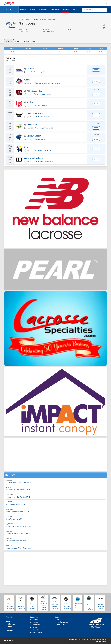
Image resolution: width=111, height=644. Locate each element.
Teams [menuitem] (35, 620)
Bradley (30, 102)
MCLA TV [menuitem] (36, 627)
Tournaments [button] (54, 10)
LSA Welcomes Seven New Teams (18, 526)
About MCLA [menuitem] (62, 625)
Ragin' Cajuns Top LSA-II (15, 519)
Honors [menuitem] (35, 630)
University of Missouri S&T (45, 128)
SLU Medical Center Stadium (45, 117)
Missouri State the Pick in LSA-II (18, 490)
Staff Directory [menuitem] (63, 622)
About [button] (74, 10)
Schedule (9, 41)
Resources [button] (66, 10)
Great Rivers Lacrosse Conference (36, 19)
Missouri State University (44, 94)
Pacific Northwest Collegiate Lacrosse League (44, 605)
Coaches (26, 41)
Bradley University (42, 106)
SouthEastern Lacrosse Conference (68, 606)
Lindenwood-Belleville (34, 158)
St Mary (28, 147)
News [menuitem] (59, 620)
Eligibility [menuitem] (36, 622)
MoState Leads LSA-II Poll (16, 504)
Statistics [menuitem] (36, 625)
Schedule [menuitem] (23, 10)
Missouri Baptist (34, 136)
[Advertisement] (55, 454)
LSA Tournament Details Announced (19, 482)
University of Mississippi (43, 72)
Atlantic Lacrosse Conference (10, 606)
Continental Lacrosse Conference (22, 606)
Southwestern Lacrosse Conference (80, 606)
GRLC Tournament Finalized (16, 541)
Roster (17, 41)
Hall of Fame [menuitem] (37, 632)
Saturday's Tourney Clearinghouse (18, 534)
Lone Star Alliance (32, 606)
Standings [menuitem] (12, 624)
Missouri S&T (33, 125)
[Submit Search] (84, 10)
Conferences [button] (42, 10)
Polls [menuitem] (10, 626)
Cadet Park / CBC (41, 139)
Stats (34, 41)
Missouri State (37, 91)
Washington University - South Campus (48, 83)
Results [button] (32, 10)
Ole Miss (30, 69)
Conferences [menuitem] (11, 631)
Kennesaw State (35, 113)
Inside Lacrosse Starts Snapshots (18, 548)
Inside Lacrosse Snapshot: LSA (17, 512)
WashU (27, 80)
